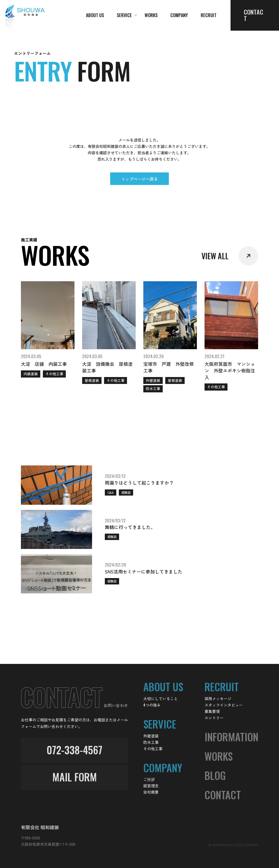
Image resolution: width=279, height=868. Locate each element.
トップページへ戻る (139, 179)
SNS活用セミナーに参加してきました (144, 571)
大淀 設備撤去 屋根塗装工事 (107, 367)
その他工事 (54, 374)
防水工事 (153, 389)
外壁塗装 (153, 380)
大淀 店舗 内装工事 (44, 364)
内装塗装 (31, 374)
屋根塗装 (92, 380)
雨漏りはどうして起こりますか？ (139, 483)
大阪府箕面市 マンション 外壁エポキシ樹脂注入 (230, 370)
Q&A (111, 492)
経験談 (126, 492)
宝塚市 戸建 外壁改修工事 (169, 367)
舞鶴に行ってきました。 (130, 527)
